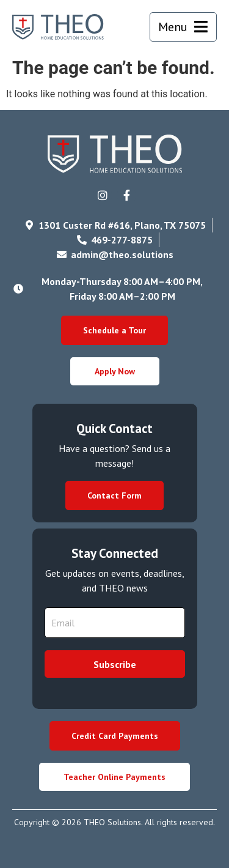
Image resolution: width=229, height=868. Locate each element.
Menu (173, 27)
